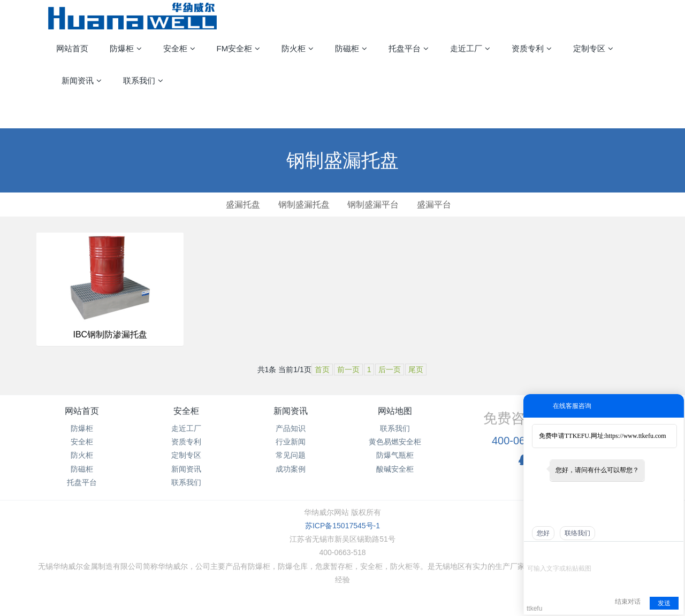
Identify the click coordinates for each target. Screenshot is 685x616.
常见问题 (291, 455)
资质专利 (186, 442)
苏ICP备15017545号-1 (342, 526)
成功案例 (291, 469)
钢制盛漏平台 (373, 205)
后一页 (390, 369)
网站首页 (72, 48)
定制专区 (186, 455)
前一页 (348, 369)
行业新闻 (291, 442)
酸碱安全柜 (395, 469)
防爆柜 (82, 428)
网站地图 (395, 411)
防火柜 (82, 455)
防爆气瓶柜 (395, 455)
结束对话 (628, 602)
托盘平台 (82, 482)
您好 (543, 533)
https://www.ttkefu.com (635, 436)
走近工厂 (186, 428)
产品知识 (291, 428)
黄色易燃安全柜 (395, 442)
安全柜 (82, 442)
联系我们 (186, 482)
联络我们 (577, 533)
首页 (322, 369)
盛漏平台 (434, 205)
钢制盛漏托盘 (304, 205)
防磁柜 (82, 469)
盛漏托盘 (243, 205)
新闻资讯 (186, 469)
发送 (664, 603)
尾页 (416, 369)
